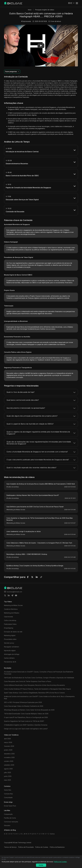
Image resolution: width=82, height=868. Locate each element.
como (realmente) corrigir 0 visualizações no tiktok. (24, 531)
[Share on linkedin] (9, 595)
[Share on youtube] (16, 595)
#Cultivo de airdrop (13, 487)
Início (30, 10)
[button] (71, 3)
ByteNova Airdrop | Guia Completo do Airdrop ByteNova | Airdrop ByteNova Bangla (35, 566)
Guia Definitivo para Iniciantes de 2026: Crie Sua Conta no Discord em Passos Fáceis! (35, 507)
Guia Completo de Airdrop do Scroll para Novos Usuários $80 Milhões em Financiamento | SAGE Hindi (41, 484)
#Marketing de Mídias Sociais (16, 510)
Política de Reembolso (57, 847)
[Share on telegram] (12, 595)
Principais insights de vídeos (45, 10)
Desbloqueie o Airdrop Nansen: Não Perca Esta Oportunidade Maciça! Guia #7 (33, 495)
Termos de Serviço (10, 847)
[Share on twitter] (5, 595)
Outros (52, 834)
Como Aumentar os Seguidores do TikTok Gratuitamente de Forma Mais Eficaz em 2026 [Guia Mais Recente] (40, 519)
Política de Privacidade (26, 847)
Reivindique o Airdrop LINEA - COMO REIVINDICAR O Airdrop (27, 554)
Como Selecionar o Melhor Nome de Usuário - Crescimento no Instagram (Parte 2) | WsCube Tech (39, 543)
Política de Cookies (42, 847)
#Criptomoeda (26, 21)
